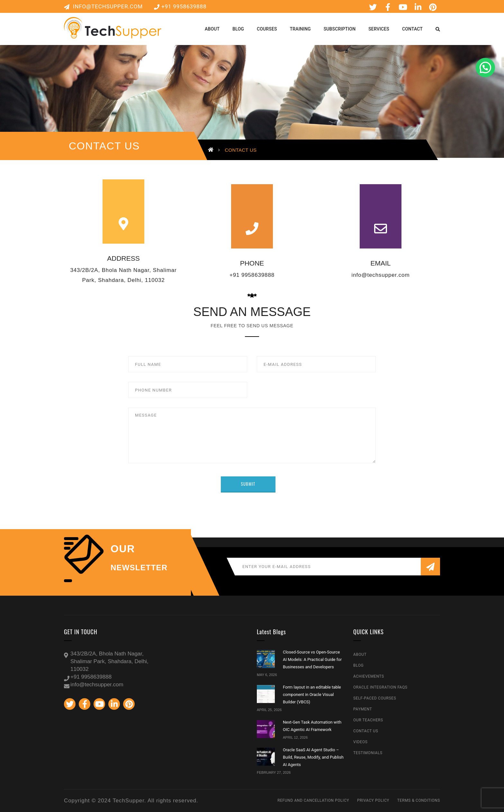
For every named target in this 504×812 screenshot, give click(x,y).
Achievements (369, 676)
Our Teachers (368, 720)
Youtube (403, 7)
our (123, 549)
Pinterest (433, 7)
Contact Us (366, 731)
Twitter (373, 7)
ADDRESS (123, 258)
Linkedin (418, 7)
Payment (363, 709)
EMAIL (380, 263)
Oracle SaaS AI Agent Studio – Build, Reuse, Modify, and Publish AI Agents (313, 757)
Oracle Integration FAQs (380, 687)
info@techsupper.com (103, 6)
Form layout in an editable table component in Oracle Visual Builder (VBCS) (312, 695)
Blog (358, 665)
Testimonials (368, 753)
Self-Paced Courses (375, 698)
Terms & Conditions (419, 800)
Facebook (388, 7)
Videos (360, 742)
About (360, 654)
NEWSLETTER (139, 568)
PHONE (252, 263)
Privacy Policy (373, 800)
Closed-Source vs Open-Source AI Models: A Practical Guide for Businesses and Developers (312, 660)
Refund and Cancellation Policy (313, 800)
